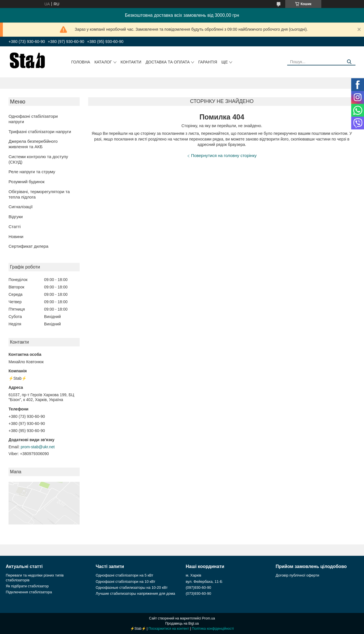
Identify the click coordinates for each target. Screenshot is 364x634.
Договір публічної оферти (297, 575)
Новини (16, 237)
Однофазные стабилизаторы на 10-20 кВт (132, 587)
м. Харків (194, 575)
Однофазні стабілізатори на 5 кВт (125, 575)
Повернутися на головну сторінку (224, 155)
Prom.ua (209, 618)
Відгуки (16, 217)
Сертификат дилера (28, 246)
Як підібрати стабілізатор (27, 586)
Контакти (131, 62)
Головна (81, 62)
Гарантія (208, 62)
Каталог (103, 62)
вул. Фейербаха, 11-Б (204, 582)
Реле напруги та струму (32, 172)
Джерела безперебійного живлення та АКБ (33, 144)
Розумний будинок (27, 182)
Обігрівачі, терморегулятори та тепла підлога (39, 194)
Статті (15, 227)
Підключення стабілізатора (29, 592)
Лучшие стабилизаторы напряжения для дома (136, 593)
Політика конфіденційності (213, 629)
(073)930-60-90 (198, 593)
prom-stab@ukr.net (38, 447)
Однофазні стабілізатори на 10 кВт (126, 582)
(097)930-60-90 (198, 587)
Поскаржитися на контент (169, 629)
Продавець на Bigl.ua (182, 623)
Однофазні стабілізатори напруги (33, 119)
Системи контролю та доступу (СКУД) (38, 159)
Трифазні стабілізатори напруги (40, 132)
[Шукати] (349, 62)
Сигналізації (21, 207)
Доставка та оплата (168, 62)
